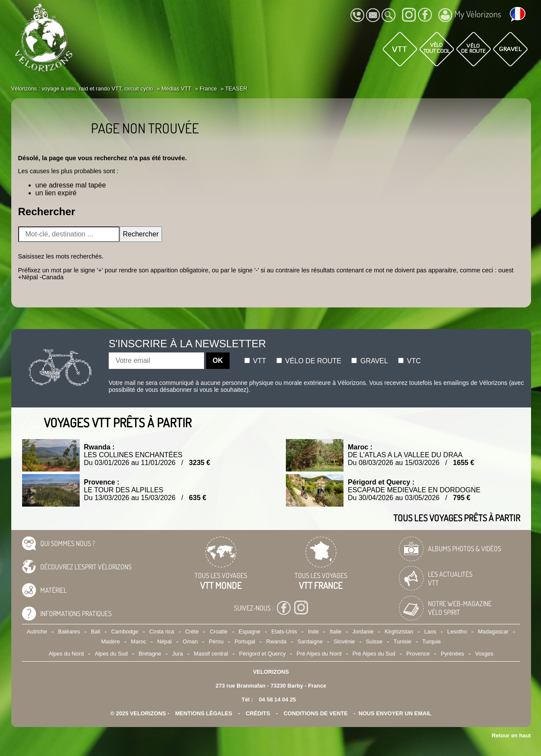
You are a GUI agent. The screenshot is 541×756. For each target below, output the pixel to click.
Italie (335, 632)
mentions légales (204, 713)
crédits (258, 713)
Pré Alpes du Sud (374, 654)
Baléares (69, 632)
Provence (418, 654)
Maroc (139, 641)
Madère (110, 641)
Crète (192, 632)
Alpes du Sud (111, 654)
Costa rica (162, 632)
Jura (177, 654)
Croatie (219, 632)
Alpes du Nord (66, 654)
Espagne (250, 632)
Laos (430, 632)
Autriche (37, 632)
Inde (313, 632)
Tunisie (403, 641)
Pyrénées (452, 654)
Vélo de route (309, 361)
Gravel (369, 361)
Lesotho (457, 632)
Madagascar (493, 632)
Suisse (374, 641)
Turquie (432, 641)
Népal (164, 641)
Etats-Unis (284, 632)
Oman (190, 641)
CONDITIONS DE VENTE (316, 713)
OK (218, 360)
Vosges (484, 654)
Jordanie (363, 632)
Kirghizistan (399, 632)
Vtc (409, 361)
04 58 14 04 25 (277, 699)
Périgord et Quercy (262, 654)
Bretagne (150, 654)
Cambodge (125, 632)
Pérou (216, 641)
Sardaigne (310, 641)
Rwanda (276, 641)
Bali (96, 632)
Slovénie (344, 641)
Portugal (245, 641)
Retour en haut (511, 735)
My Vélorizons (470, 15)
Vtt (255, 361)
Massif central (211, 654)
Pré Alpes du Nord (319, 654)
